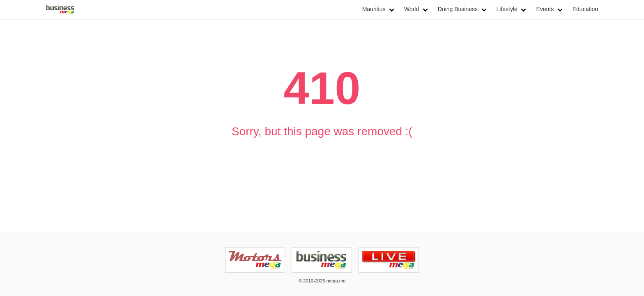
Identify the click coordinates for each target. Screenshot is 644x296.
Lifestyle (507, 9)
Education (585, 9)
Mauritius (374, 9)
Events (545, 9)
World (412, 9)
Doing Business (458, 9)
